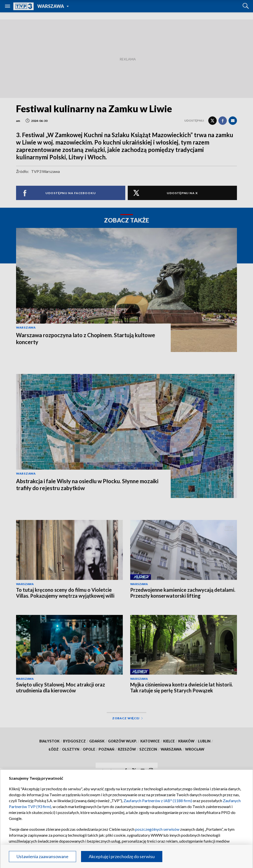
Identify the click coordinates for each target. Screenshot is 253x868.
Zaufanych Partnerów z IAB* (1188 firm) (158, 801)
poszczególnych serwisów (157, 829)
